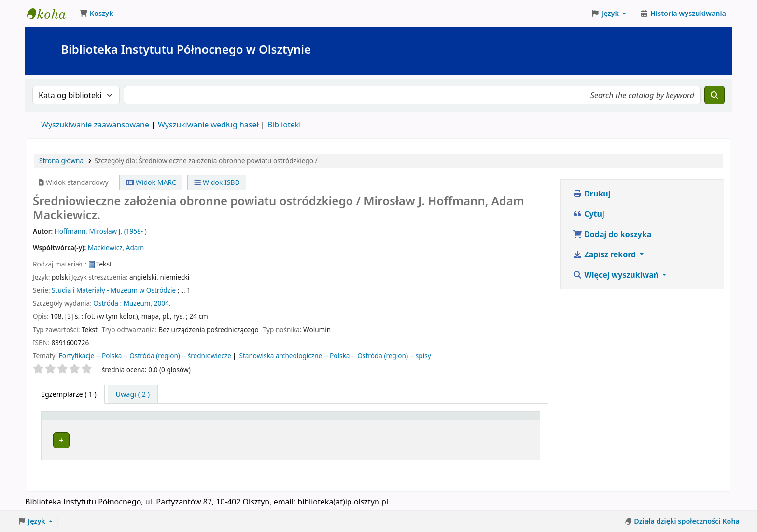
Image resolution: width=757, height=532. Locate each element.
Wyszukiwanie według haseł (208, 125)
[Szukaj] (715, 95)
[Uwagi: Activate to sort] (519, 420)
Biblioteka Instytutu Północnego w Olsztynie (51, 14)
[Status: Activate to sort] (475, 420)
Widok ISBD (217, 182)
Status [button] (468, 420)
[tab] (133, 394)
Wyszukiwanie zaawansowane (95, 125)
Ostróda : (107, 303)
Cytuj (589, 214)
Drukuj (592, 194)
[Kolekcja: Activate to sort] (354, 420)
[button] (96, 14)
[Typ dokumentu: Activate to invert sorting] (97, 420)
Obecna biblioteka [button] (188, 420)
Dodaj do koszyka (612, 234)
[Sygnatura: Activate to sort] (424, 420)
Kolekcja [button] (332, 420)
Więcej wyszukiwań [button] (617, 275)
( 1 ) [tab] (69, 394)
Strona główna (61, 161)
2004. (162, 303)
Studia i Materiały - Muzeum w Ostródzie (114, 290)
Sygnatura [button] (417, 420)
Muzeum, (138, 303)
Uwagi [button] (512, 420)
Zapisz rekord (605, 254)
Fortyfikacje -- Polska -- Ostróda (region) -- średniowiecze (145, 356)
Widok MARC (151, 182)
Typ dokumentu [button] (73, 420)
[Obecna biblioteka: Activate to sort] (232, 420)
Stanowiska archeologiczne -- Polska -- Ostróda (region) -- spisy (335, 356)
